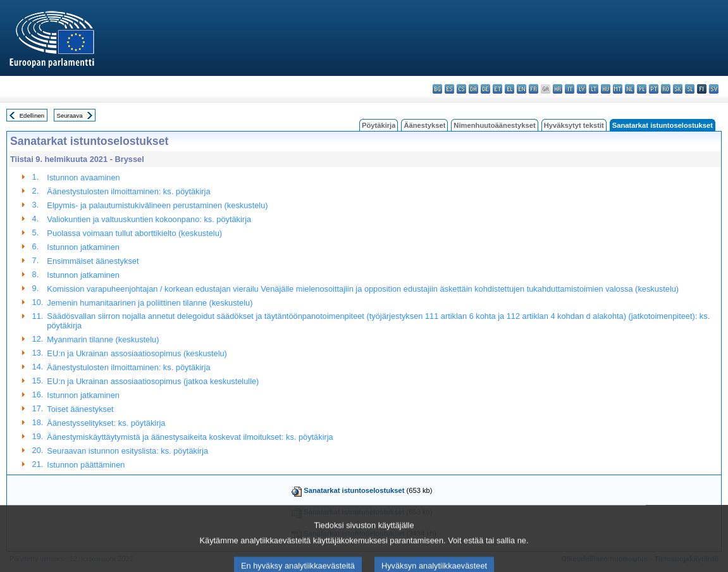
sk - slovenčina (678, 89)
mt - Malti (618, 89)
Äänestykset (424, 125)
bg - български (437, 89)
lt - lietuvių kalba (594, 89)
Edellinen (32, 115)
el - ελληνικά (509, 89)
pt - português (654, 89)
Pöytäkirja (379, 125)
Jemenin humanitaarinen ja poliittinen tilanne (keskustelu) (150, 303)
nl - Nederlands (630, 89)
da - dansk (473, 89)
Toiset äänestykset (80, 409)
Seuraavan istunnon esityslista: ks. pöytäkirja (127, 451)
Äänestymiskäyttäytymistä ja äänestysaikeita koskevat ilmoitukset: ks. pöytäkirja (190, 437)
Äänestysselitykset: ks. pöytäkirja (106, 423)
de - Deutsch (485, 89)
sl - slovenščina (690, 89)
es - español (449, 89)
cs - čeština (461, 89)
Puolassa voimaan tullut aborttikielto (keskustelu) (134, 233)
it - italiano (570, 89)
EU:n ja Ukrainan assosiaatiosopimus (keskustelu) (137, 353)
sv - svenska (714, 89)
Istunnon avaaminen (83, 177)
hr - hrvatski (558, 89)
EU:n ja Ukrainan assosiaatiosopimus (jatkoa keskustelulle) (153, 381)
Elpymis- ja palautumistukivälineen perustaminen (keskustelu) (157, 205)
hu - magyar (606, 89)
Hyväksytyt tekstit (574, 125)
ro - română (666, 89)
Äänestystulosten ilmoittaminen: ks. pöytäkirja (128, 191)
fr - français (534, 89)
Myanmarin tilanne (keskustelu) (103, 339)
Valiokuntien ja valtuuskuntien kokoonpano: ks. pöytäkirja (149, 219)
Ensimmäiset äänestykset (93, 261)
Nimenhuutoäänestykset (494, 125)
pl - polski (642, 89)
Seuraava (70, 115)
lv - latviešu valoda (582, 89)
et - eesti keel (497, 89)
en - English (521, 89)
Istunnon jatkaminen (83, 247)
